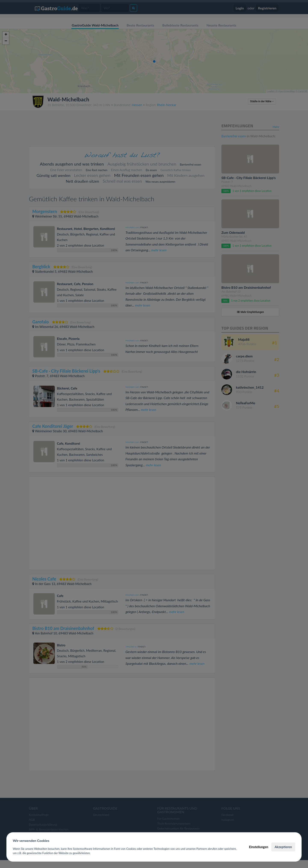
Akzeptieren (283, 847)
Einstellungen (259, 847)
